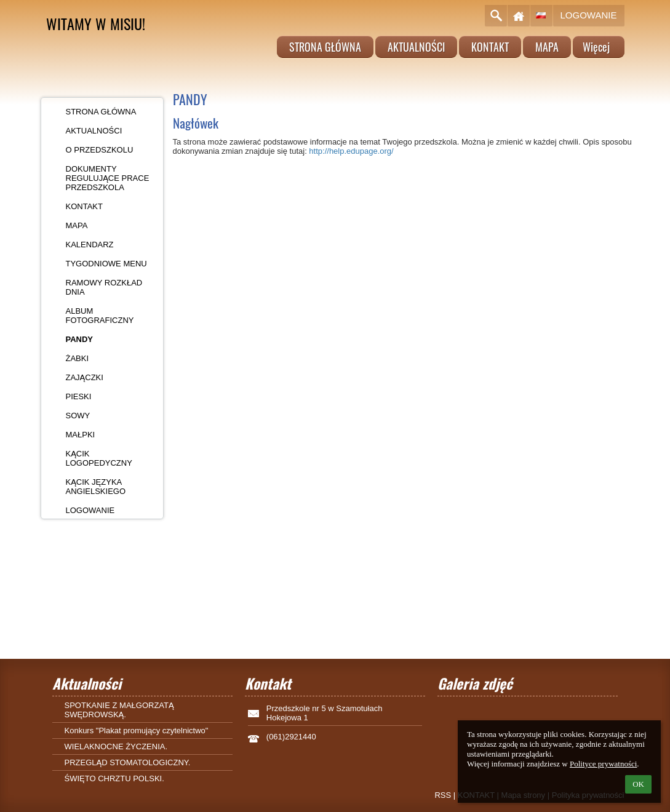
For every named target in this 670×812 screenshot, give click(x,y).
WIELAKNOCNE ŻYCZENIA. (116, 746)
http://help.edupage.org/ (351, 151)
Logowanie (589, 15)
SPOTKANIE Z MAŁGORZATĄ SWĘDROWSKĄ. (119, 710)
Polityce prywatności (603, 764)
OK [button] (638, 784)
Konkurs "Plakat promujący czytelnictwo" (137, 730)
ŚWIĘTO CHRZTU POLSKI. (114, 778)
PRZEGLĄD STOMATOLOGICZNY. (128, 762)
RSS (443, 795)
